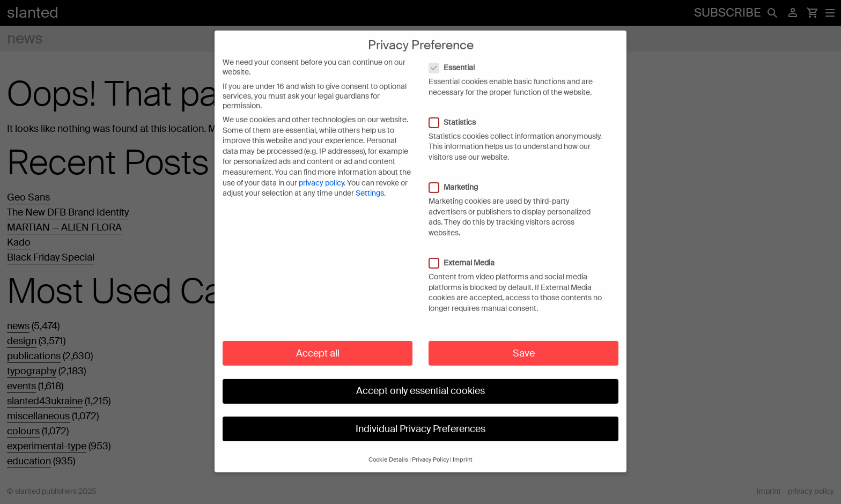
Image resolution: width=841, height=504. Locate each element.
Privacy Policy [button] (430, 450)
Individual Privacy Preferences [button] (420, 418)
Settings (370, 183)
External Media (467, 253)
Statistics (458, 112)
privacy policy (321, 173)
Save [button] (524, 343)
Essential (457, 57)
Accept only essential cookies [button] (420, 381)
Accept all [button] (318, 343)
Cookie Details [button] (388, 450)
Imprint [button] (463, 450)
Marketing (459, 177)
